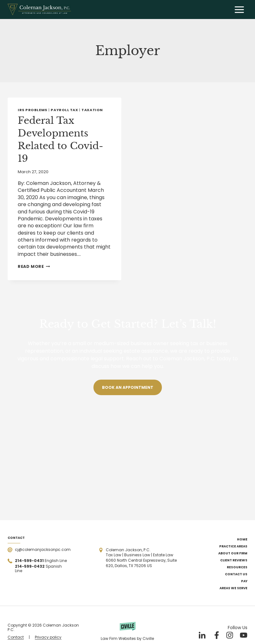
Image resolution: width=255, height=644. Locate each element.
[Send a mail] (39, 550)
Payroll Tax (64, 110)
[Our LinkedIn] (202, 635)
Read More (34, 266)
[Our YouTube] (244, 635)
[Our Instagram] (230, 635)
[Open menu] (239, 9)
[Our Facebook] (216, 635)
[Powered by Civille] (127, 631)
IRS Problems (33, 110)
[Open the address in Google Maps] (142, 558)
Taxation (92, 110)
